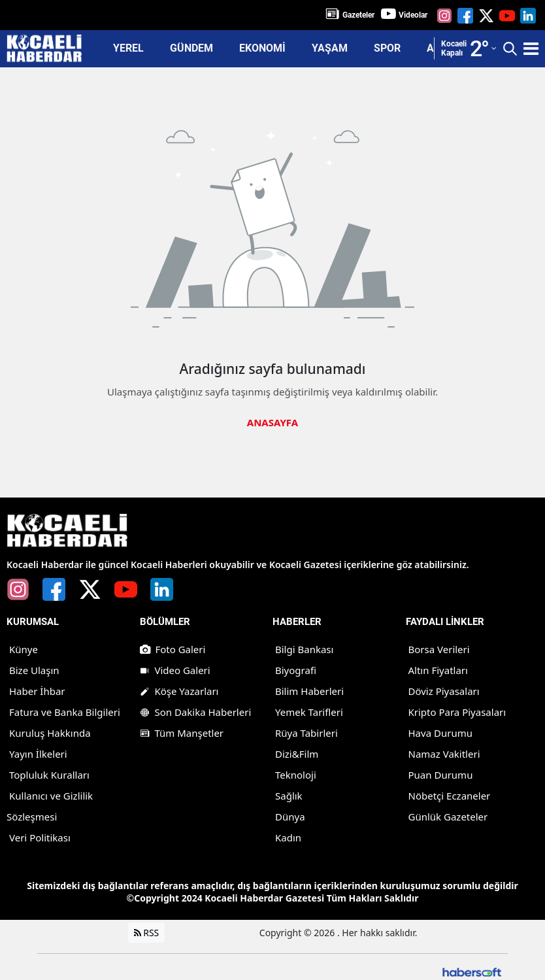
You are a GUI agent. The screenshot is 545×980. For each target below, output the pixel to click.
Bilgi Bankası (304, 649)
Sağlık (289, 795)
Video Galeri (175, 669)
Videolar (413, 15)
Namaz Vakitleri (444, 753)
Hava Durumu (440, 732)
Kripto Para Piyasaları (457, 711)
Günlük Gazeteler (448, 816)
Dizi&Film (297, 753)
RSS (147, 932)
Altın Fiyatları (438, 669)
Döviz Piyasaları (444, 690)
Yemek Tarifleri (309, 711)
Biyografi (296, 669)
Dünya (290, 816)
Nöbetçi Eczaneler (450, 795)
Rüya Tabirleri (306, 732)
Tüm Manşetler (182, 732)
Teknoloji (296, 774)
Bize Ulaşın (34, 669)
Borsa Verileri (439, 649)
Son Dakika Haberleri (196, 711)
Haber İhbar (37, 690)
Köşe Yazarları (179, 690)
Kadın (288, 837)
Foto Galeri (173, 649)
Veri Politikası (40, 837)
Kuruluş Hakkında (50, 732)
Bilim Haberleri (309, 690)
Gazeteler (358, 15)
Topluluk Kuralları (49, 774)
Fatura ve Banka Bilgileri (65, 711)
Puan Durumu (441, 774)
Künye (24, 649)
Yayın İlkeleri (38, 753)
